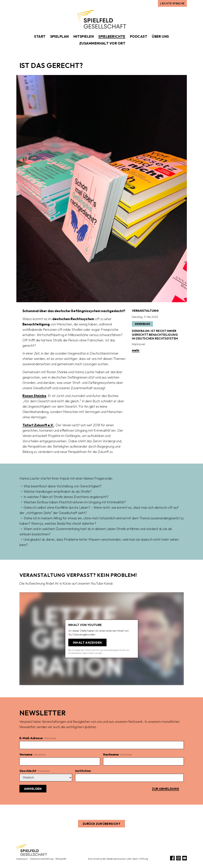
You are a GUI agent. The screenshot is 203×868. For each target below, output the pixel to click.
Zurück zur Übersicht (101, 824)
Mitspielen (84, 36)
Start (40, 36)
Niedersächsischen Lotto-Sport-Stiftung (127, 859)
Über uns (160, 36)
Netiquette (61, 859)
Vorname (33, 754)
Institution (83, 771)
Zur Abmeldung (166, 789)
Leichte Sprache (172, 3)
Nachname (118, 754)
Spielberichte (112, 36)
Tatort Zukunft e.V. (38, 425)
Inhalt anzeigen (87, 642)
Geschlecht (34, 771)
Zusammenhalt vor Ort (102, 43)
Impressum (22, 859)
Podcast (139, 36)
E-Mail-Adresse (38, 738)
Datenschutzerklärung (42, 859)
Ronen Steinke (34, 396)
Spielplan (60, 36)
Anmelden (33, 789)
